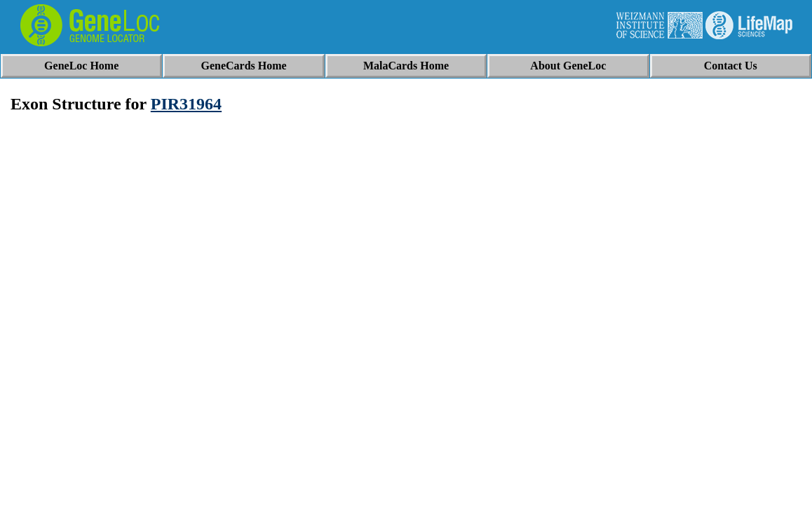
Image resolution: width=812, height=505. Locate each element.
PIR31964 (186, 104)
